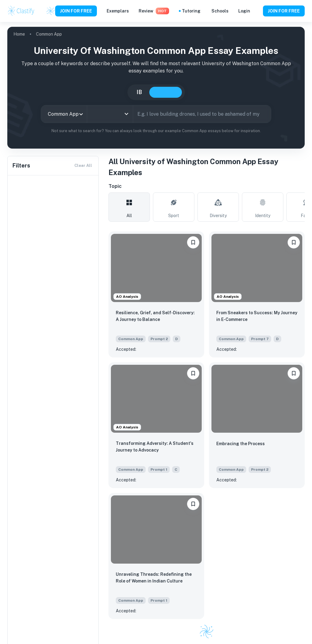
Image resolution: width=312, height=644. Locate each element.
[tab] (129, 207)
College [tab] (166, 92)
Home (19, 34)
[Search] (264, 114)
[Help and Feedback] (257, 11)
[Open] (126, 114)
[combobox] (64, 114)
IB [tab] (139, 92)
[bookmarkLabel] (193, 242)
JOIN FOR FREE (76, 11)
